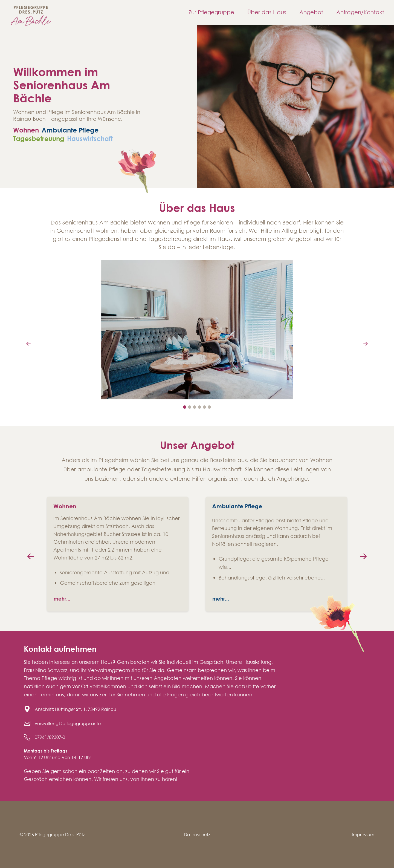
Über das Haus (267, 12)
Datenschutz (197, 834)
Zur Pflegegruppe (211, 12)
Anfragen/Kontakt (360, 12)
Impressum (363, 834)
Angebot (311, 12)
